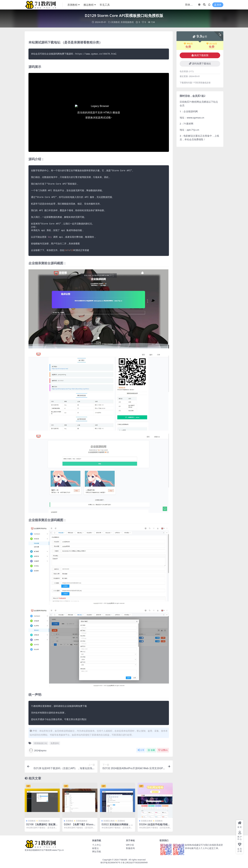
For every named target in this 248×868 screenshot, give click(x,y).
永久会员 (212, 44)
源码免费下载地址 (200, 64)
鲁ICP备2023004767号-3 (111, 863)
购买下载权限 (200, 55)
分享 (141, 750)
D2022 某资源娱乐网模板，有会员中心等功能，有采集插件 (117, 826)
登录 (218, 5)
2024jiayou (37, 750)
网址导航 (97, 851)
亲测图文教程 (109, 821)
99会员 (188, 44)
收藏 (151, 750)
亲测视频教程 (127, 22)
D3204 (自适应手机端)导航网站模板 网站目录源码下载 (155, 826)
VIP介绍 (130, 845)
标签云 (96, 848)
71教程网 (123, 860)
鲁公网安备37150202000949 (135, 863)
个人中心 (97, 845)
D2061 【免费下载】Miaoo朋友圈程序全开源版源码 (80, 826)
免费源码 (55, 743)
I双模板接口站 (41, 743)
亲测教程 (115, 22)
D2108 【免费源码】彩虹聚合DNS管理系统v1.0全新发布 (42, 826)
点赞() (163, 750)
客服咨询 (130, 848)
